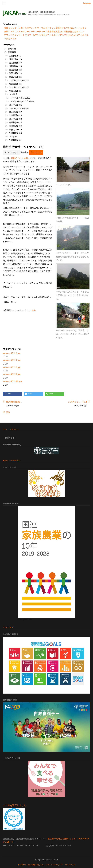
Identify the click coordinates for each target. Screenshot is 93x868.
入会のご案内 (8, 627)
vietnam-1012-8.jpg (12, 367)
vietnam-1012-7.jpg (12, 360)
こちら (33, 310)
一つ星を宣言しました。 (16, 805)
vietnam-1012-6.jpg (12, 353)
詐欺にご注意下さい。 (12, 429)
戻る (8, 412)
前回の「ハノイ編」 (20, 158)
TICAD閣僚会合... (14, 402)
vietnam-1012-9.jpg (12, 374)
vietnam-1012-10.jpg (12, 381)
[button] (13, 394)
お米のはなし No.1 (78, 402)
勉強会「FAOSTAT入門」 (12, 460)
